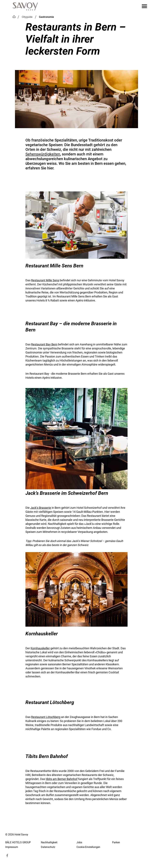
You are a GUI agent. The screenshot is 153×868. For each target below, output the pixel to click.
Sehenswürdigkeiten (43, 154)
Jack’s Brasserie (41, 508)
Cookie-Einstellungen (88, 847)
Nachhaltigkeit (49, 842)
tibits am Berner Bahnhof (62, 779)
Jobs (79, 842)
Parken (116, 842)
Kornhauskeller (40, 648)
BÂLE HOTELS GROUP (18, 842)
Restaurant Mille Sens (45, 280)
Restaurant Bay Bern (44, 344)
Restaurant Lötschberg (46, 717)
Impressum (12, 847)
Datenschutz (48, 847)
